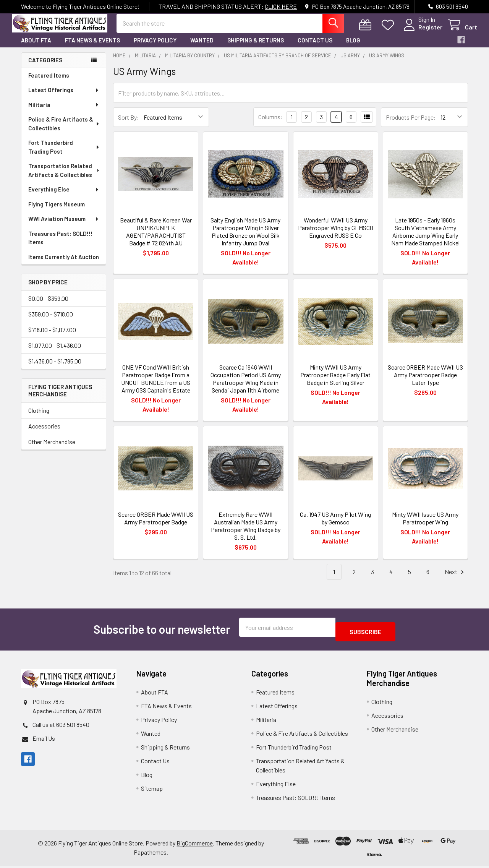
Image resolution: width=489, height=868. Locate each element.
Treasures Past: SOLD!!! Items (60, 245)
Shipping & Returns (256, 47)
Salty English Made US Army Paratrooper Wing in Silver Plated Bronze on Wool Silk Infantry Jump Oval (245, 238)
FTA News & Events (92, 47)
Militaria (64, 112)
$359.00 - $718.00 (51, 321)
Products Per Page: (411, 124)
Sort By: (129, 124)
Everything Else (64, 196)
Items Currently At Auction (64, 264)
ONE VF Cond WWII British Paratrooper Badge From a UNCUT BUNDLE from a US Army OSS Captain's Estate (156, 385)
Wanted (202, 47)
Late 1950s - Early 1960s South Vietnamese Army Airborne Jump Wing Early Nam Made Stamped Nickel (425, 238)
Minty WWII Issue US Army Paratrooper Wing (425, 525)
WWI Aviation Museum (64, 226)
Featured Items (49, 82)
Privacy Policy (155, 47)
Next (455, 579)
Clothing (39, 417)
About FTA (36, 47)
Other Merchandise (52, 449)
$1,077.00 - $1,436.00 (55, 352)
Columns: (270, 124)
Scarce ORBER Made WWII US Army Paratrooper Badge (156, 525)
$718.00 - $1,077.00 (52, 337)
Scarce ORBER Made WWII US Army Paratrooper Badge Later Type (425, 382)
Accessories (44, 433)
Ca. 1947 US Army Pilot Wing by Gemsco (335, 525)
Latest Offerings (64, 97)
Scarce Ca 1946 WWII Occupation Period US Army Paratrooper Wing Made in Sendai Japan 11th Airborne (246, 385)
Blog (353, 47)
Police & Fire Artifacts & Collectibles (64, 131)
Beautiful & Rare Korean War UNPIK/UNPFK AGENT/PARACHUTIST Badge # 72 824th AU (156, 238)
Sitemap (152, 791)
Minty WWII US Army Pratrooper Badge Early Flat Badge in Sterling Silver (335, 382)
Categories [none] (45, 67)
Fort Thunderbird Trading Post (64, 154)
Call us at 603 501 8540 (61, 727)
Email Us (44, 741)
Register (421, 32)
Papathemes (150, 854)
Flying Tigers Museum (57, 211)
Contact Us (315, 47)
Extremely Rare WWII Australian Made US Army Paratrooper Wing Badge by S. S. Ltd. (246, 533)
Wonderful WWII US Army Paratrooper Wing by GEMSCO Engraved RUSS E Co (336, 234)
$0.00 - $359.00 (48, 305)
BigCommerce (195, 845)
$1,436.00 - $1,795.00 (55, 368)
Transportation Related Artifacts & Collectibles (64, 177)
